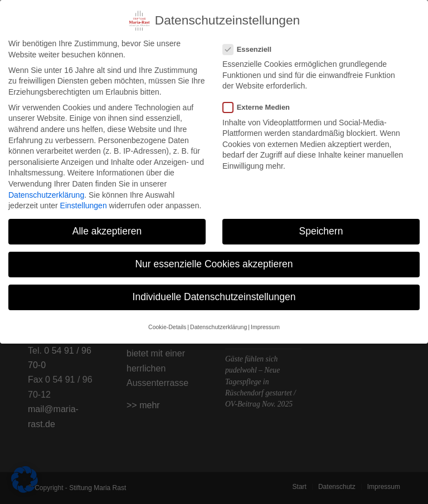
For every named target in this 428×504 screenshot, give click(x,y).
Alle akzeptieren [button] (107, 228)
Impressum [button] (265, 323)
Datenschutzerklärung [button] (218, 323)
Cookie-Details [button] (167, 323)
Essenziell (252, 46)
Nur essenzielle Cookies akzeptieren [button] (214, 261)
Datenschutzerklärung (46, 191)
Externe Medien (261, 104)
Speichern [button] (321, 228)
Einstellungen (84, 202)
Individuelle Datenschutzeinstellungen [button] (214, 293)
